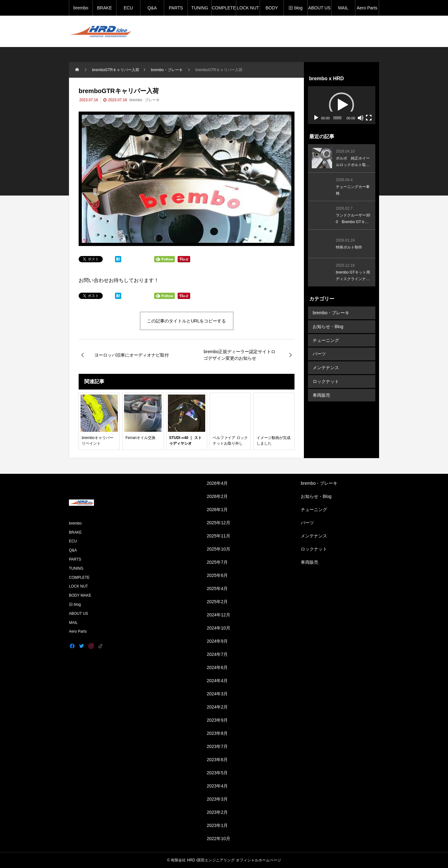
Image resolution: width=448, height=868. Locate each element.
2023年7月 (217, 746)
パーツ (319, 353)
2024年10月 (219, 628)
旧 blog (295, 8)
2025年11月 (219, 536)
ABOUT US (319, 8)
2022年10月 (219, 839)
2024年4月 (217, 681)
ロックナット (326, 380)
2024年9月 (217, 641)
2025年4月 (217, 588)
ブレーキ (152, 100)
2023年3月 (217, 799)
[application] (342, 105)
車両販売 (321, 394)
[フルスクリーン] (369, 118)
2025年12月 (219, 523)
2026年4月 (217, 483)
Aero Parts (367, 8)
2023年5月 (217, 773)
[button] (341, 105)
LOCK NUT (248, 8)
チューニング (326, 340)
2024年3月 (217, 694)
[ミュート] (361, 118)
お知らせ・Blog (328, 326)
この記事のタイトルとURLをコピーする (186, 321)
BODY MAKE (272, 10)
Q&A (152, 8)
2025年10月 (219, 549)
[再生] (316, 118)
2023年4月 (217, 786)
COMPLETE (224, 8)
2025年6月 (217, 575)
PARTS (176, 8)
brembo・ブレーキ (331, 313)
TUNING (200, 8)
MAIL (343, 8)
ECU (128, 8)
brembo (81, 8)
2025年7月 (217, 562)
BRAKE (104, 8)
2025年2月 (217, 602)
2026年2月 (217, 496)
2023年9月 (217, 720)
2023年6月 (217, 760)
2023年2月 (217, 812)
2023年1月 (217, 825)
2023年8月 (217, 733)
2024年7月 (217, 654)
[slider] (337, 118)
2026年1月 (217, 510)
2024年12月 (219, 615)
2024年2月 (217, 707)
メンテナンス (326, 367)
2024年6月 (217, 667)
